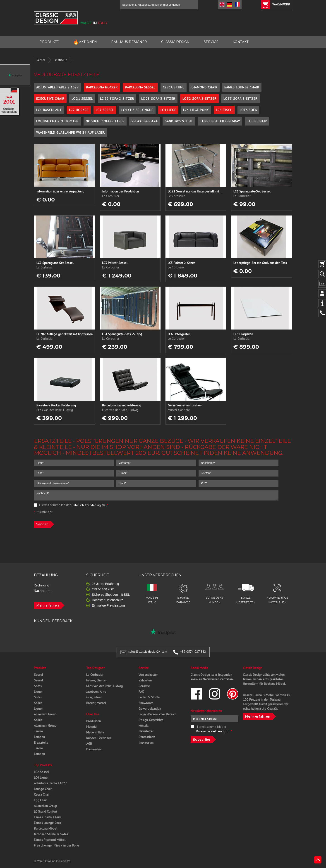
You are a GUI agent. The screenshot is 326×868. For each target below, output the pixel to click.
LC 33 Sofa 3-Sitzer (240, 99)
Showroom (146, 703)
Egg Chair (40, 800)
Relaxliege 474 (145, 121)
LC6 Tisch (224, 110)
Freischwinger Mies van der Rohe (56, 845)
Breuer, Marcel (96, 703)
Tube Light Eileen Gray (220, 121)
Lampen (39, 737)
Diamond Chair (204, 87)
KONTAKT (241, 42)
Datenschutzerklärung (86, 505)
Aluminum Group (45, 714)
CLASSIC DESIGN (175, 42)
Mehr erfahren (48, 605)
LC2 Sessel (41, 772)
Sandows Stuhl (179, 121)
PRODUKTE (49, 42)
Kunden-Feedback (98, 738)
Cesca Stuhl (174, 87)
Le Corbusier (95, 675)
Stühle (38, 703)
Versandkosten (148, 675)
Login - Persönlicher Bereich (157, 714)
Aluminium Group (46, 806)
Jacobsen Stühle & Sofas (51, 834)
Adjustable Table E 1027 (58, 87)
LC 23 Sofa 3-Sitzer (158, 99)
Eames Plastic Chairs (48, 817)
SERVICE (211, 42)
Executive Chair (50, 99)
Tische (38, 731)
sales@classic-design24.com (148, 652)
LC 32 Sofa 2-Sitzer (199, 99)
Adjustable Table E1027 (50, 783)
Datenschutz (147, 737)
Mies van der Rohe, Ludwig (104, 686)
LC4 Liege (168, 110)
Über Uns (93, 714)
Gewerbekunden (150, 709)
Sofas (38, 686)
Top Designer (95, 668)
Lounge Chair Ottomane (57, 121)
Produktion (93, 721)
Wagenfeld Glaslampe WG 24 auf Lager (71, 133)
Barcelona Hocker (102, 87)
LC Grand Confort (46, 811)
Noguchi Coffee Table (105, 121)
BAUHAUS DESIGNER (129, 42)
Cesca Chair (42, 794)
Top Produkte (43, 765)
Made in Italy (95, 732)
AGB (89, 744)
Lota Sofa (248, 110)
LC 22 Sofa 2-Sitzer (117, 99)
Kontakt (143, 726)
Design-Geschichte (151, 720)
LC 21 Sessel (82, 99)
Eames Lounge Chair (242, 87)
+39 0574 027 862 (193, 652)
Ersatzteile (60, 60)
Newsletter (146, 731)
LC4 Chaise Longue (137, 110)
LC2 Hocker (79, 110)
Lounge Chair (43, 789)
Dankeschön (94, 749)
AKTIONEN (85, 42)
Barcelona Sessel (140, 87)
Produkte (40, 668)
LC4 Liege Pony (196, 110)
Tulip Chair (257, 121)
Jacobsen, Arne (96, 692)
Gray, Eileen (94, 697)
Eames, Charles (96, 680)
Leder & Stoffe (149, 697)
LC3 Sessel (105, 110)
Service (41, 60)
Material (92, 727)
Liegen (39, 692)
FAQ (141, 692)
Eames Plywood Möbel (50, 840)
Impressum (146, 742)
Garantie (144, 686)
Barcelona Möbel (46, 828)
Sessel (38, 675)
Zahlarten (145, 680)
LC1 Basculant (49, 110)
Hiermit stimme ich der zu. (71, 505)
